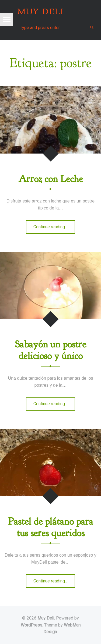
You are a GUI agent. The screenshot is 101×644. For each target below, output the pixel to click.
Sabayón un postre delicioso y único (51, 350)
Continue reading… (54, 228)
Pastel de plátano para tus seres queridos (51, 527)
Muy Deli (46, 618)
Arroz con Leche (51, 179)
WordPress (32, 625)
